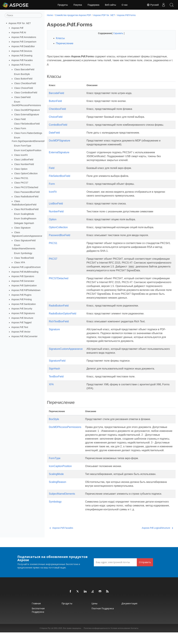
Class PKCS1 (21, 178)
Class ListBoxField (24, 160)
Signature (54, 337)
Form (52, 184)
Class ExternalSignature (27, 114)
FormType (55, 470)
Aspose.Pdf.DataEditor (23, 46)
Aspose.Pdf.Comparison (24, 42)
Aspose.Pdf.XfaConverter (24, 336)
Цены (94, 615)
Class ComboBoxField (26, 93)
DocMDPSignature (60, 141)
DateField (54, 133)
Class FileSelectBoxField (27, 124)
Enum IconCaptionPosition (28, 150)
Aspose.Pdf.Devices (22, 51)
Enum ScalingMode (24, 214)
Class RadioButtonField (26, 197)
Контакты (135, 640)
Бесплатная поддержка (38, 622)
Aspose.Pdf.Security (22, 309)
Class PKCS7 (21, 183)
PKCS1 (53, 243)
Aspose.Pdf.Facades (22, 60)
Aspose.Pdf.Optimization (24, 286)
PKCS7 (53, 259)
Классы (60, 38)
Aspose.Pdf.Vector (21, 332)
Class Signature (22, 228)
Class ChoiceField (23, 88)
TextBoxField (56, 384)
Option (53, 219)
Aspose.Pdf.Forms (21, 65)
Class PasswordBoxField (27, 192)
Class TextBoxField (24, 258)
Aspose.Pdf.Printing (22, 299)
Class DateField (22, 97)
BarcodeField (56, 93)
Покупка (78, 5)
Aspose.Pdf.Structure (22, 318)
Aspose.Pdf (17, 28)
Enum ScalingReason (25, 218)
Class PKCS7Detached (26, 187)
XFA (51, 392)
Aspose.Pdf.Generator (23, 281)
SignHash (54, 376)
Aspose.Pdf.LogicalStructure (26, 267)
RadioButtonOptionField (63, 321)
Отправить (145, 574)
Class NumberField (24, 164)
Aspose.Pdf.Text (20, 327)
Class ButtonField (23, 79)
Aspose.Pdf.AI (19, 32)
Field (52, 168)
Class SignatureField (25, 240)
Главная (36, 615)
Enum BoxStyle (22, 74)
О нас (125, 5)
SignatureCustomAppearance (66, 357)
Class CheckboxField (25, 83)
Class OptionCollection (26, 173)
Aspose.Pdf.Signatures (23, 313)
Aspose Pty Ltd (47, 640)
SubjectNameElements (62, 505)
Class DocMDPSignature (27, 110)
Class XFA (20, 262)
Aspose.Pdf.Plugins (21, 295)
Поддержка (93, 5)
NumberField (56, 211)
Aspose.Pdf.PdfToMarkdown (26, 290)
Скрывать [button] (114, 33)
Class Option (21, 169)
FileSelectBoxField (60, 176)
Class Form (20, 128)
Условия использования (120, 640)
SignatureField (57, 368)
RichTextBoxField (59, 329)
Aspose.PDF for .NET (20, 23)
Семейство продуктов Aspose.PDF (73, 15)
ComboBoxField (58, 125)
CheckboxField (57, 109)
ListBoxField (56, 204)
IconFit (53, 192)
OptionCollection (58, 227)
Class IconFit (21, 155)
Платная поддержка (103, 620)
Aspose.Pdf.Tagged (21, 322)
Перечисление (65, 43)
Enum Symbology (23, 253)
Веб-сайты (110, 5)
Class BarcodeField (24, 69)
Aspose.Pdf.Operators (23, 276)
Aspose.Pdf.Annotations (24, 37)
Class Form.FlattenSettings (28, 133)
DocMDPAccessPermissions (65, 435)
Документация (129, 615)
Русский (153, 5)
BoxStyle (54, 427)
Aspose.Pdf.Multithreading (25, 272)
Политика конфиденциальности (97, 640)
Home (50, 15)
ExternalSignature (59, 152)
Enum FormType (23, 146)
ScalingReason (58, 494)
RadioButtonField (59, 313)
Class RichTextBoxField (26, 209)
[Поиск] (23, 15)
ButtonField (55, 101)
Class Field (20, 119)
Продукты (63, 5)
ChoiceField (56, 117)
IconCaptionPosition (60, 478)
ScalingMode (56, 486)
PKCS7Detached (59, 282)
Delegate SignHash (24, 223)
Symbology (55, 513)
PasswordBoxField (60, 235)
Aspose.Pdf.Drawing (22, 56)
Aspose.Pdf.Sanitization (24, 304)
